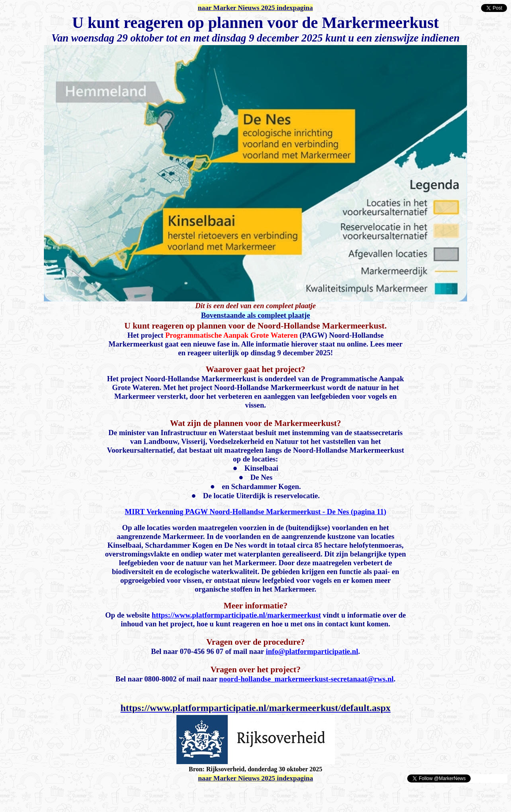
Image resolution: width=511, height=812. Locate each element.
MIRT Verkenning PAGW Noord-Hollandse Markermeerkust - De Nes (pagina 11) (256, 512)
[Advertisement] (97, 795)
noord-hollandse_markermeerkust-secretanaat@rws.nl (306, 679)
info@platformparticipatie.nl (312, 651)
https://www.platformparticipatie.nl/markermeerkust (236, 615)
